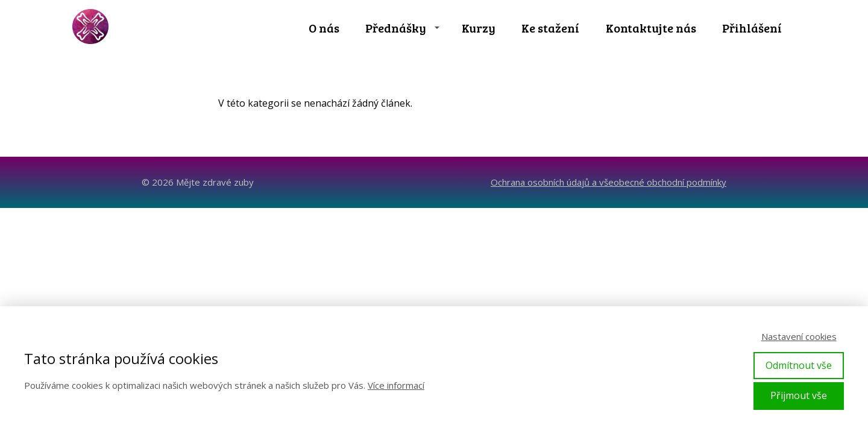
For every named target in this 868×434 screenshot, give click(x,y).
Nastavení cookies (799, 336)
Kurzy (479, 28)
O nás (324, 28)
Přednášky (396, 28)
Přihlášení (752, 28)
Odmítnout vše (799, 365)
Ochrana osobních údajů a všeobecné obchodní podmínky (609, 182)
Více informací (396, 385)
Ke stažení (550, 28)
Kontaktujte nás (651, 28)
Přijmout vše (799, 395)
